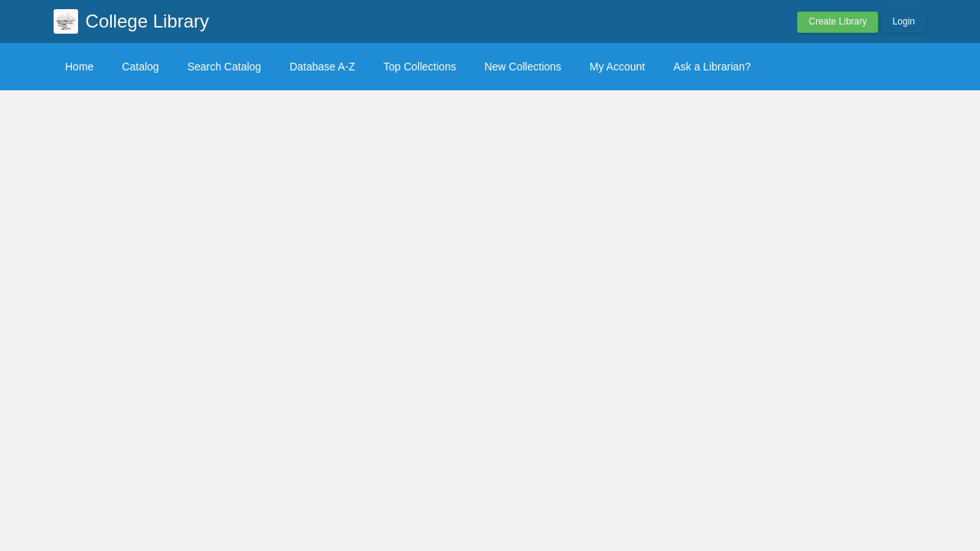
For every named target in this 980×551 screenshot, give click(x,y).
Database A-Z (322, 67)
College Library (147, 21)
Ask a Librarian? (712, 67)
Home (79, 67)
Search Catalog (225, 67)
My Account (617, 67)
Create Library (838, 21)
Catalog (140, 67)
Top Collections (420, 67)
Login (904, 21)
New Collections (523, 67)
